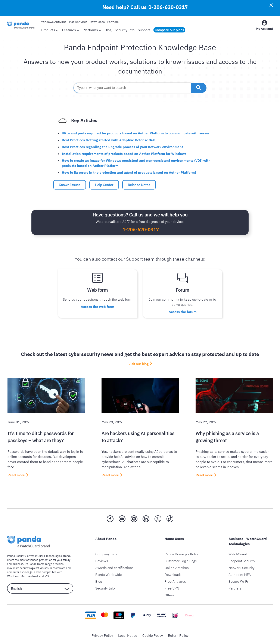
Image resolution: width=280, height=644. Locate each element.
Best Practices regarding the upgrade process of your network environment (122, 147)
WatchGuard (238, 553)
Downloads (97, 22)
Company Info (106, 553)
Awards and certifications (114, 567)
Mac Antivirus (78, 22)
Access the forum (183, 311)
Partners (113, 22)
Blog (108, 30)
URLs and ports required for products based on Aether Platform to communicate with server (136, 133)
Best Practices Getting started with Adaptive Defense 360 (109, 140)
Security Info (125, 30)
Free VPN (172, 587)
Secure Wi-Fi (238, 581)
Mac (23, 575)
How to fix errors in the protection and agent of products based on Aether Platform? (129, 172)
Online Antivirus (177, 567)
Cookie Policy (153, 635)
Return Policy (178, 635)
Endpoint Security (242, 560)
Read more (16, 474)
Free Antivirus (175, 581)
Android (32, 575)
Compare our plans (169, 30)
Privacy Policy (102, 635)
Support (144, 30)
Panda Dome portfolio (181, 553)
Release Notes (139, 185)
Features (71, 30)
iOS (45, 575)
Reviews (102, 560)
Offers (169, 594)
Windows (13, 575)
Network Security (242, 567)
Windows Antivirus (54, 22)
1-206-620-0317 (168, 7)
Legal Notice (128, 635)
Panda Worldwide (109, 574)
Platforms (92, 30)
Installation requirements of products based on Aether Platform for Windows (124, 154)
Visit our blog (138, 363)
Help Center (104, 185)
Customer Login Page (181, 560)
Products (50, 30)
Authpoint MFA (240, 574)
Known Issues (70, 185)
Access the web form (97, 306)
